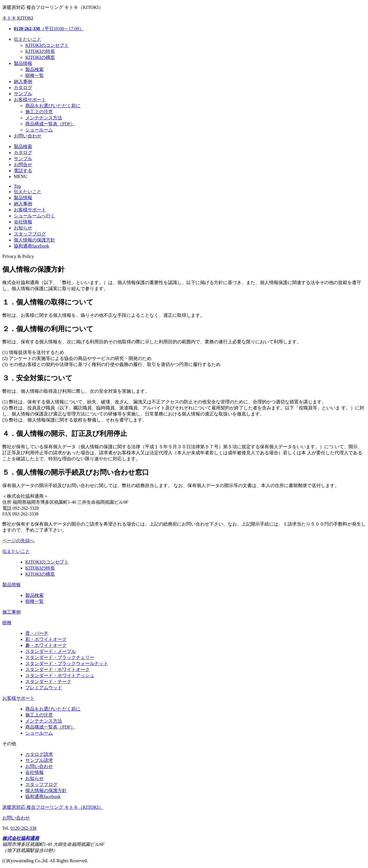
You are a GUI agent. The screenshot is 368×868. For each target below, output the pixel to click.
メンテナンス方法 (44, 118)
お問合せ (23, 165)
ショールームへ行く (34, 216)
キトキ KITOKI (18, 18)
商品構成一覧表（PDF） (50, 124)
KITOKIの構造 (40, 57)
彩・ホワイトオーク (46, 639)
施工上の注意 (39, 112)
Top (17, 186)
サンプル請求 (39, 760)
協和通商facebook (31, 246)
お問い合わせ (28, 136)
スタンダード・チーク (48, 682)
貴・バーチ (37, 633)
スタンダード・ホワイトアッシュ (60, 676)
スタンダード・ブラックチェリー (60, 657)
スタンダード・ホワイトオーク (57, 669)
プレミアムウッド (44, 688)
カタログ (23, 88)
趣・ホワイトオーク (46, 645)
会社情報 (23, 222)
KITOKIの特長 (40, 51)
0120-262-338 (23, 828)
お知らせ (23, 228)
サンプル (23, 94)
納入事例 (23, 82)
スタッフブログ (30, 234)
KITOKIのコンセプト (47, 45)
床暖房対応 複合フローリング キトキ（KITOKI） (53, 807)
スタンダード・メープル (51, 651)
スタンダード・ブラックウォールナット (67, 663)
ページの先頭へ (18, 541)
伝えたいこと (28, 39)
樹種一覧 (34, 75)
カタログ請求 (39, 754)
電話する (23, 171)
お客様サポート (30, 100)
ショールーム (39, 130)
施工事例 (11, 612)
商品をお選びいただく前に (53, 106)
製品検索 (34, 69)
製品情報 (23, 63)
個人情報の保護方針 (34, 240)
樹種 (7, 623)
